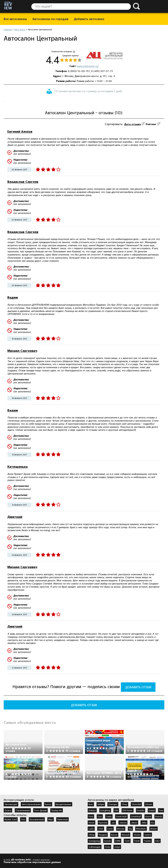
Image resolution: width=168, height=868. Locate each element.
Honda (159, 816)
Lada (91, 829)
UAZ (157, 841)
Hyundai (103, 822)
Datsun (92, 810)
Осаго (8, 810)
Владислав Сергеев (23, 182)
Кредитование (63, 804)
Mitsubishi (141, 829)
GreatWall (136, 816)
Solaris (148, 835)
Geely (109, 816)
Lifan (101, 829)
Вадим (13, 297)
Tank (127, 841)
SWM (118, 841)
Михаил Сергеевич (22, 351)
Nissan (154, 829)
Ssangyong (94, 841)
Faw (161, 810)
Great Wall (121, 816)
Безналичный (37, 819)
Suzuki (107, 841)
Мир (51, 819)
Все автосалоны (15, 19)
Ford (91, 816)
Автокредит (11, 804)
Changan (113, 804)
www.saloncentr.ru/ (88, 66)
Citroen (149, 804)
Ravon (114, 835)
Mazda (121, 829)
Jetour (134, 822)
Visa (23, 819)
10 (74, 51)
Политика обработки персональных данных (32, 862)
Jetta (144, 822)
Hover (91, 822)
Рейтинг (151, 124)
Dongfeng (105, 810)
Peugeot (103, 835)
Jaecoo (123, 822)
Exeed (152, 810)
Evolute (141, 810)
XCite (108, 847)
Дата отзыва (132, 124)
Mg (130, 829)
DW (116, 810)
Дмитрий (15, 517)
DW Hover (128, 810)
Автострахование (31, 804)
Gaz (100, 816)
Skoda (137, 835)
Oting (91, 835)
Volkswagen (95, 847)
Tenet (137, 841)
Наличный (62, 819)
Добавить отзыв (138, 687)
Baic (91, 804)
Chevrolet (136, 804)
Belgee (101, 804)
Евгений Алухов (20, 131)
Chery (125, 804)
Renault (126, 835)
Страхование (23, 810)
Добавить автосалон (89, 19)
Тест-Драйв (40, 810)
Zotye (117, 847)
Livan (110, 829)
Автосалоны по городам (50, 19)
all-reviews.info (21, 860)
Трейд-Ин (57, 810)
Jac (113, 822)
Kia (152, 822)
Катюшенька (17, 467)
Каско (48, 804)
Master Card (11, 819)
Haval (148, 816)
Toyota (147, 841)
